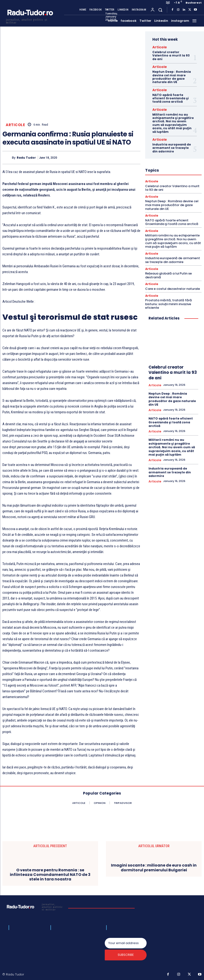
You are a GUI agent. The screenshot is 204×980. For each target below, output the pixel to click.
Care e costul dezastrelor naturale (173, 283)
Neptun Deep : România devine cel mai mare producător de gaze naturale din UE (172, 75)
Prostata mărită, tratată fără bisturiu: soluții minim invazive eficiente (168, 297)
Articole (15, 125)
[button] (160, 10)
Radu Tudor (26, 157)
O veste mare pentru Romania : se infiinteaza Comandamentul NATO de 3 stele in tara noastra (50, 874)
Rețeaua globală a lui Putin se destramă (168, 270)
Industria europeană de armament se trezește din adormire (172, 144)
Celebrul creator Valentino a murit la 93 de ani (171, 55)
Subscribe (126, 956)
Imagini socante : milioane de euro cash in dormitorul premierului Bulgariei (154, 868)
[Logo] (30, 20)
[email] (126, 943)
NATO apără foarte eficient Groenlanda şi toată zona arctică (171, 96)
